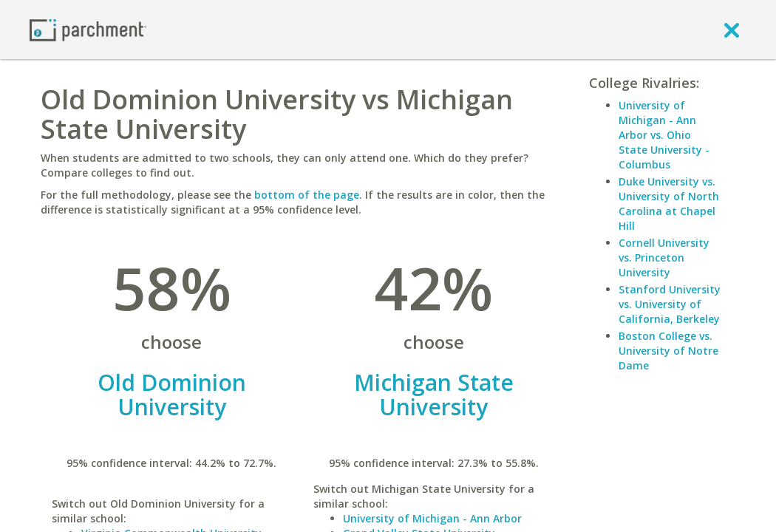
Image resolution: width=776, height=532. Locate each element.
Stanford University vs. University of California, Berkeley (670, 304)
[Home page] (88, 29)
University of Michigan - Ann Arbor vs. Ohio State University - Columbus (664, 135)
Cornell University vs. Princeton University (664, 258)
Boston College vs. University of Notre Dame (668, 351)
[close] (732, 30)
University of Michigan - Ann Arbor (432, 518)
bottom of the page (307, 195)
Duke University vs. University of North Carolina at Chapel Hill (669, 204)
